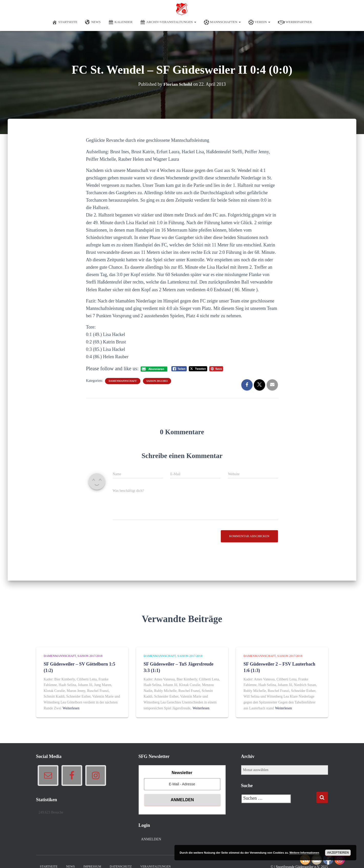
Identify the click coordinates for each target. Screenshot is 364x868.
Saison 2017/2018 (90, 656)
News (93, 22)
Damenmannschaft (123, 381)
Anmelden (151, 839)
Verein (259, 22)
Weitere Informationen (304, 853)
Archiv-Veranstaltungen (168, 22)
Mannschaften (222, 22)
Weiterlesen (71, 708)
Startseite (65, 22)
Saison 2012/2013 (157, 381)
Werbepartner (295, 22)
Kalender (120, 22)
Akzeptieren (338, 853)
